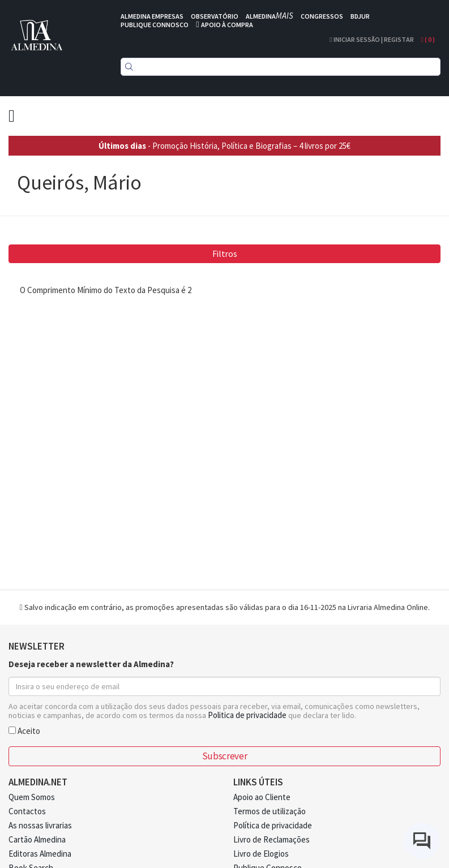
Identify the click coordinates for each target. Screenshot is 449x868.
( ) (428, 39)
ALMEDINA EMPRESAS (152, 16)
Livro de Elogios (261, 854)
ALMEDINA (270, 16)
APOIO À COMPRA (227, 25)
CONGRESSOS (322, 16)
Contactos (27, 811)
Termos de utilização (270, 811)
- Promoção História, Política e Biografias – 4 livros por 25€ (224, 146)
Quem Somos (32, 797)
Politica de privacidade (247, 715)
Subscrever (224, 756)
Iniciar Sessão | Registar (371, 39)
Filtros (225, 253)
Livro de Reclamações (271, 839)
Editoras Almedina (40, 854)
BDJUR (360, 16)
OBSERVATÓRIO (215, 16)
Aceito (24, 730)
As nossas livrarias (40, 825)
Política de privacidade (273, 825)
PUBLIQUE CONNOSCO (155, 25)
